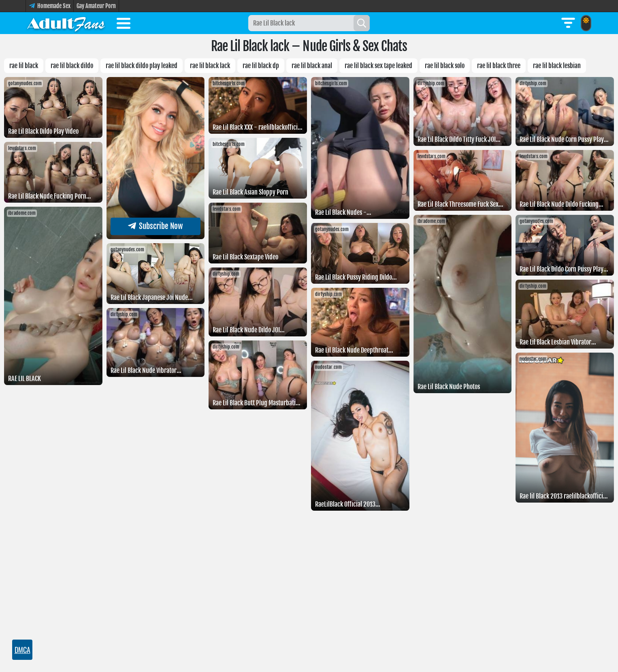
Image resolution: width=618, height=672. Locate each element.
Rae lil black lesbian (557, 66)
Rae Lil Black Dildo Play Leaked (142, 66)
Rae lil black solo (445, 66)
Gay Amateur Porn (96, 6)
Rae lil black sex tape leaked (378, 66)
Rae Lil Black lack (210, 66)
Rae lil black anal (312, 66)
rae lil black (24, 66)
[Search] (362, 23)
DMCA (22, 650)
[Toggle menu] (124, 25)
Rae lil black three (499, 66)
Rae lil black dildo (72, 66)
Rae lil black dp (261, 66)
